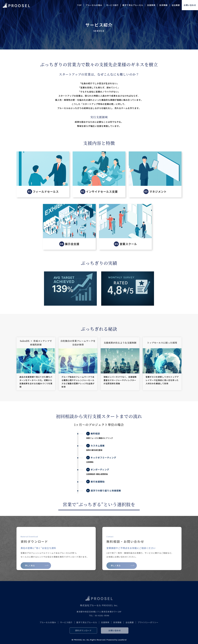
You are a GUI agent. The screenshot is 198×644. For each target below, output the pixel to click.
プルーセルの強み (94, 5)
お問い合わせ (190, 5)
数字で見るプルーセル (133, 5)
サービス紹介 (112, 5)
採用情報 (163, 5)
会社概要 (176, 5)
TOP (79, 5)
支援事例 (151, 5)
